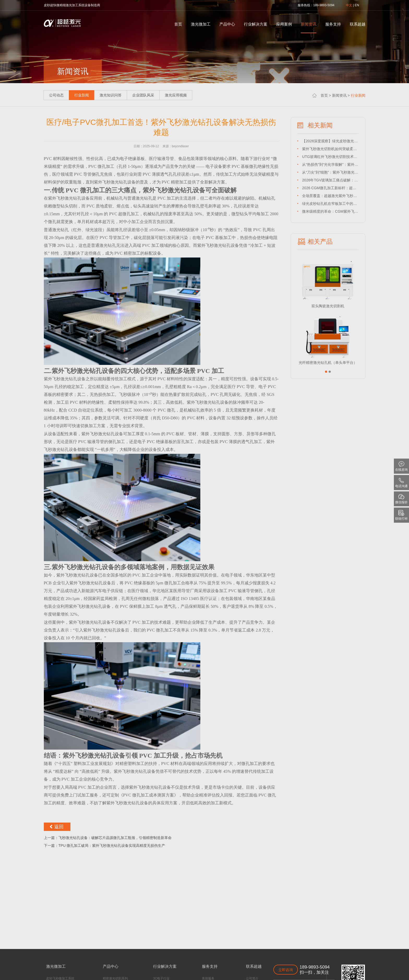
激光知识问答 (111, 95)
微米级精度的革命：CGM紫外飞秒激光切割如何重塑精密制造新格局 (330, 211)
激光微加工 (201, 24)
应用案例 (284, 24)
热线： (309, 5)
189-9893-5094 (315, 967)
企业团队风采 (143, 95)
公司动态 (56, 95)
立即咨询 (286, 970)
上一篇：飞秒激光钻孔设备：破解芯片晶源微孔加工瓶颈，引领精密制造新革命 (108, 838)
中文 (349, 5)
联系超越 (358, 24)
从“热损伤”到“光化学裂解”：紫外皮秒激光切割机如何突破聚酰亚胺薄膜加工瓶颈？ (330, 164)
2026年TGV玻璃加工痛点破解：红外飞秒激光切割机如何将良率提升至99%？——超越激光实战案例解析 (330, 180)
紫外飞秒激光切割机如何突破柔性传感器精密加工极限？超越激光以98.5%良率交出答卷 (330, 149)
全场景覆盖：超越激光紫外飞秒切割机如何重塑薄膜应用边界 (330, 196)
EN (357, 5)
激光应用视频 (176, 95)
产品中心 (227, 24)
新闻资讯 (309, 24)
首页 (178, 24)
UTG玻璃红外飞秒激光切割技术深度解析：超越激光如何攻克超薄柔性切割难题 (330, 157)
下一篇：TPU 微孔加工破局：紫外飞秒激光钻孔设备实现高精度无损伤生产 (105, 846)
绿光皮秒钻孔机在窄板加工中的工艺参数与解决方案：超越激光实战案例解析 (330, 204)
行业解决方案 (256, 24)
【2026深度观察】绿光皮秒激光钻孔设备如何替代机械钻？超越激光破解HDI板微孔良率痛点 (330, 141)
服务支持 (333, 24)
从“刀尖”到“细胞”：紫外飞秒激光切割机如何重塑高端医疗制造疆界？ (330, 172)
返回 (59, 827)
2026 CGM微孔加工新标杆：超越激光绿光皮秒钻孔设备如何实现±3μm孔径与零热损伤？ (330, 188)
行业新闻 (358, 95)
